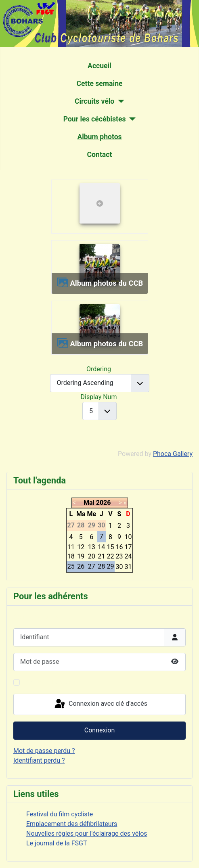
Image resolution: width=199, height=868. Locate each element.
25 (71, 566)
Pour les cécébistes (95, 119)
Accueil (99, 66)
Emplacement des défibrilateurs (72, 824)
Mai (89, 503)
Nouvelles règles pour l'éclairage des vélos (87, 833)
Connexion (99, 730)
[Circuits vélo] (119, 101)
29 (111, 566)
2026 (104, 503)
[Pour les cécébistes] (131, 119)
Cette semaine (99, 84)
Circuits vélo (94, 101)
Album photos (99, 137)
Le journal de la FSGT (57, 843)
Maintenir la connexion (56, 682)
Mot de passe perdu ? (44, 751)
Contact (100, 155)
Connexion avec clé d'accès (100, 704)
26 (81, 566)
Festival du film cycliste (60, 814)
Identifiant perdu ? (39, 760)
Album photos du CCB (106, 283)
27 (92, 566)
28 (101, 566)
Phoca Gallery (173, 454)
